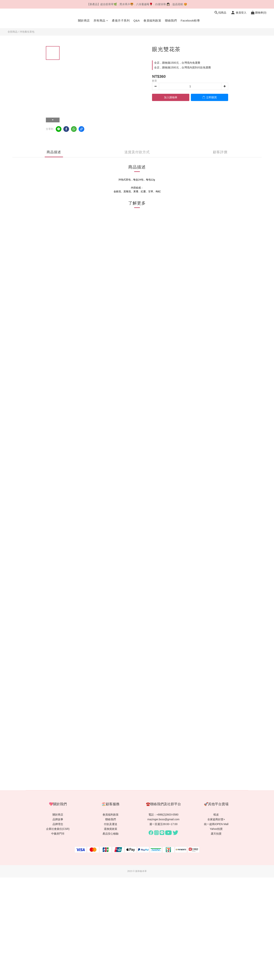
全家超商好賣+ (216, 819)
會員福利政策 (152, 20)
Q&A (137, 20)
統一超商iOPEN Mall (216, 824)
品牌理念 (58, 824)
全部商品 (13, 32)
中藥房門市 (58, 834)
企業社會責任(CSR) (58, 829)
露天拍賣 (216, 834)
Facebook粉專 (190, 20)
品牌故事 (58, 819)
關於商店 (84, 20)
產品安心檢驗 (111, 834)
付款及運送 (111, 824)
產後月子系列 (121, 20)
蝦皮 (216, 815)
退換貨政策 (111, 829)
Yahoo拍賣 (216, 829)
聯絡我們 (171, 20)
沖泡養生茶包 (27, 32)
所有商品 (101, 20)
